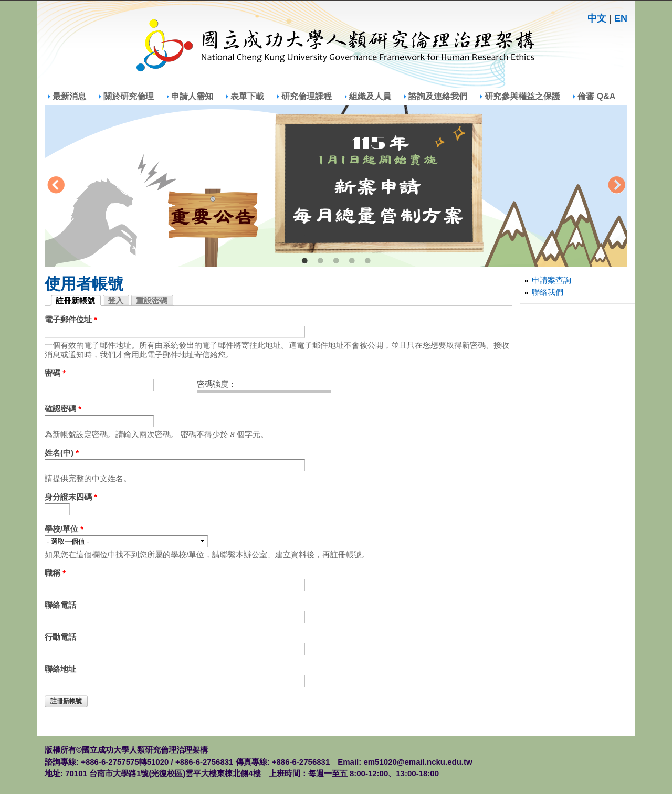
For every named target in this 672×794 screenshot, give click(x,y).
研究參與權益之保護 (522, 96)
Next (616, 186)
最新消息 (69, 96)
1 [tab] (304, 261)
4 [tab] (352, 261)
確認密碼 (63, 409)
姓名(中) (62, 453)
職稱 (55, 573)
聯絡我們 (548, 292)
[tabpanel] (336, 186)
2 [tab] (320, 261)
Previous (56, 186)
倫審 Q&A (596, 96)
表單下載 (247, 96)
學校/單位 (64, 529)
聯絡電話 (60, 605)
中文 (597, 18)
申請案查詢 (552, 280)
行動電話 (60, 637)
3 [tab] (336, 261)
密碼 (55, 373)
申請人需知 (192, 96)
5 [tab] (367, 261)
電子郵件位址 (71, 319)
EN (621, 18)
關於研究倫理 (129, 96)
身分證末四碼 (71, 497)
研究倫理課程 (307, 96)
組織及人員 (370, 96)
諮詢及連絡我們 (438, 96)
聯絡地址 (60, 669)
